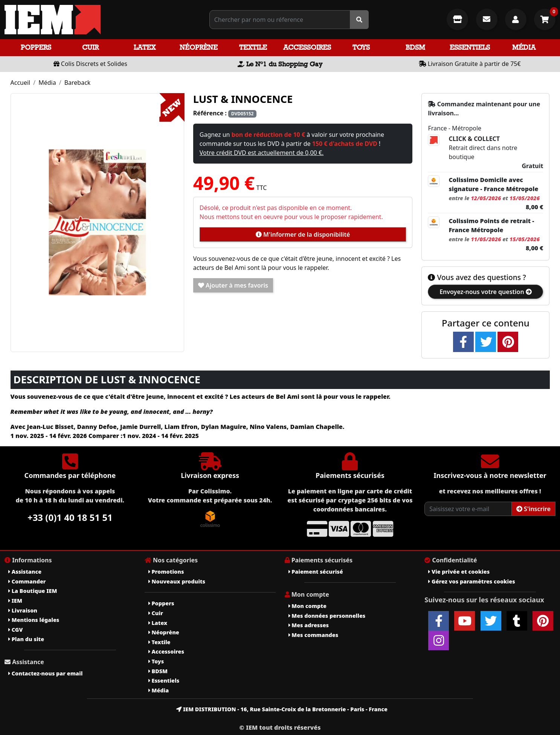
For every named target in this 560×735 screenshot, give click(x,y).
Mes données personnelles (327, 616)
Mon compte (307, 606)
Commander (27, 581)
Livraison (23, 610)
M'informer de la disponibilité (303, 234)
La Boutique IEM (33, 591)
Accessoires (307, 47)
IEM (15, 601)
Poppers (36, 47)
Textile (253, 47)
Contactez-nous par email (45, 673)
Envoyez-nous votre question (486, 292)
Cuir (90, 47)
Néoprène (199, 47)
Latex (145, 47)
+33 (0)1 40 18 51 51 (70, 517)
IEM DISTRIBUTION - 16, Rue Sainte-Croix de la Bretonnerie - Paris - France (282, 709)
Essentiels (470, 47)
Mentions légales (34, 620)
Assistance (25, 572)
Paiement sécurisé (316, 572)
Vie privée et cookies (459, 572)
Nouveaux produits (177, 581)
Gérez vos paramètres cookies (471, 581)
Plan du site (26, 639)
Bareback (78, 83)
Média (524, 47)
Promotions (166, 572)
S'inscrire (533, 509)
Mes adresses (309, 625)
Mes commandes (314, 635)
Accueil (21, 83)
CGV (15, 630)
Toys (361, 47)
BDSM (415, 47)
